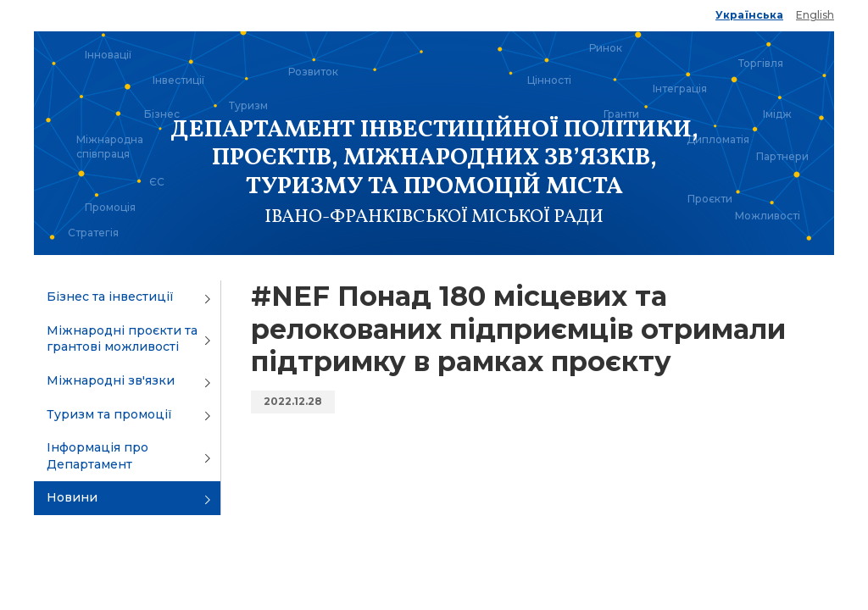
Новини (72, 497)
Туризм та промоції (109, 414)
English (815, 15)
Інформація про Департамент (97, 456)
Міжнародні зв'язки (111, 380)
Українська (749, 15)
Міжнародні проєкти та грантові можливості (122, 339)
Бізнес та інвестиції (110, 297)
